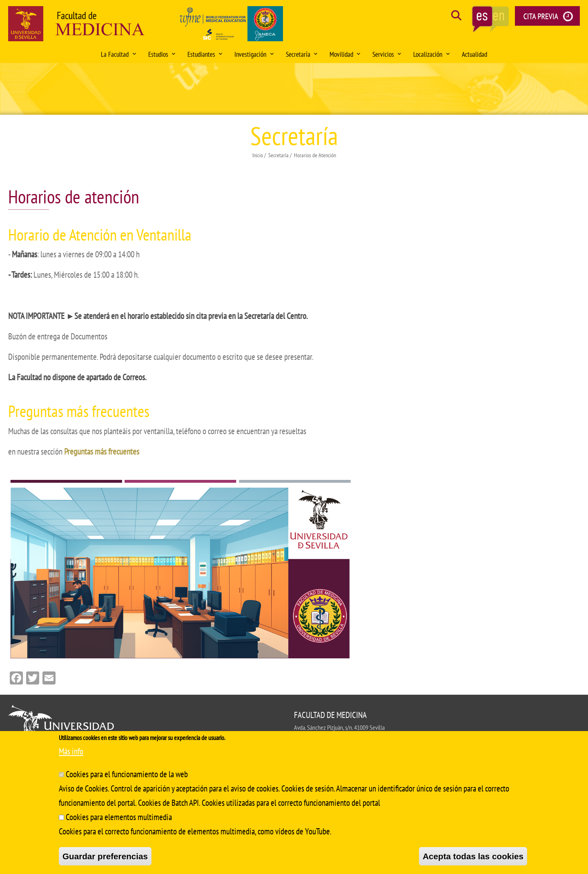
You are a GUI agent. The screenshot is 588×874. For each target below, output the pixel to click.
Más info (71, 751)
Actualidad (474, 54)
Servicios (387, 54)
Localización (431, 54)
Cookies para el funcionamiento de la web (127, 774)
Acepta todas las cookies (473, 856)
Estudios (162, 54)
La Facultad (118, 54)
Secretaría (302, 54)
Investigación (254, 54)
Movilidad (345, 54)
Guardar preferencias (105, 856)
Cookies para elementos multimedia (119, 817)
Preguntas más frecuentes (102, 451)
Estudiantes (205, 54)
